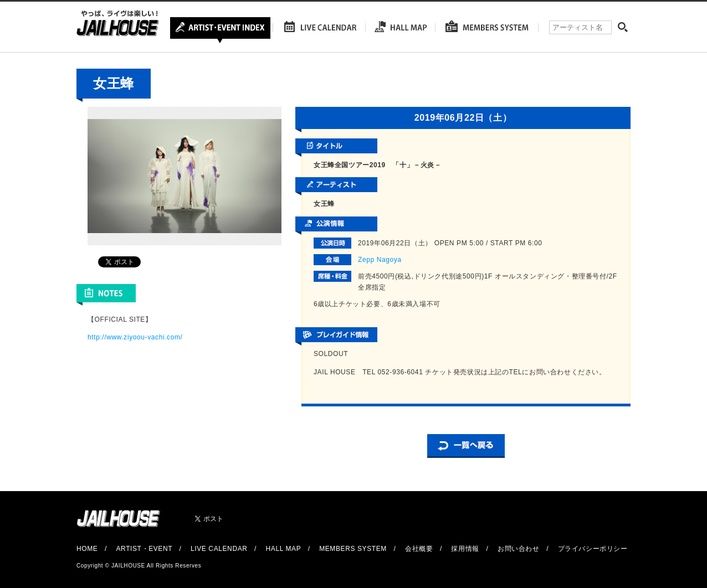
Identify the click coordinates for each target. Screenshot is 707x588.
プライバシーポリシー (593, 549)
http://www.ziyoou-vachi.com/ (135, 337)
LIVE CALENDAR (219, 549)
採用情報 (465, 549)
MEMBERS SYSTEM (353, 549)
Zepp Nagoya (380, 260)
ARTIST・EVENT (144, 549)
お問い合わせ (519, 549)
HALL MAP (284, 549)
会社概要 (419, 549)
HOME (87, 549)
